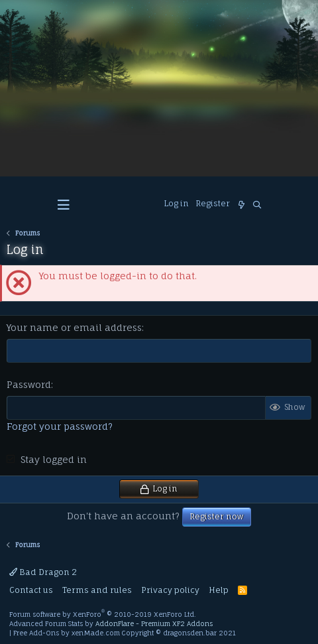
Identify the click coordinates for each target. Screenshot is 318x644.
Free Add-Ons (36, 633)
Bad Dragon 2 (43, 572)
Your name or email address (74, 327)
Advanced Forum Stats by (111, 623)
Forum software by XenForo (103, 614)
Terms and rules (97, 590)
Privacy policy (170, 590)
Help (219, 590)
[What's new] (241, 205)
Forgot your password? (60, 426)
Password (29, 384)
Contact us (31, 590)
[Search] (257, 205)
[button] (64, 205)
